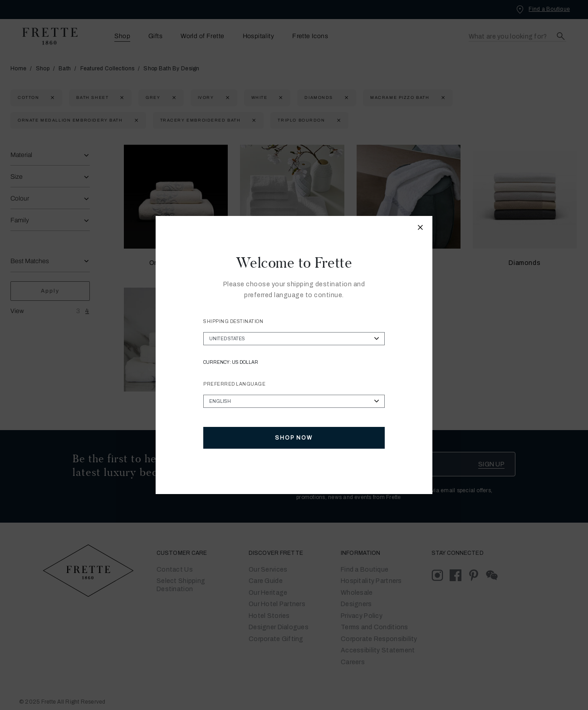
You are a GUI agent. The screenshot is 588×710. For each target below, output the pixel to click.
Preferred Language (234, 384)
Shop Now (294, 438)
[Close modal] (421, 229)
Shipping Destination (233, 321)
